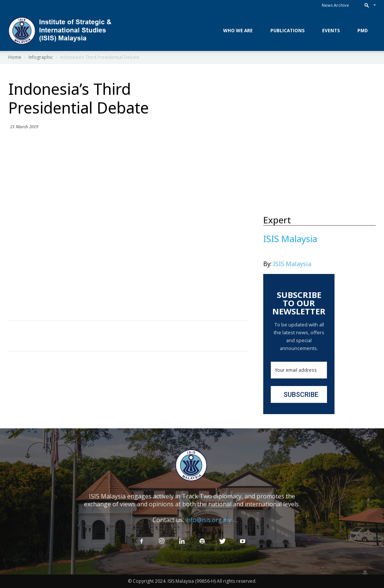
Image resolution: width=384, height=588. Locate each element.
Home (15, 57)
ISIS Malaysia (292, 264)
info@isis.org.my (208, 520)
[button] (368, 5)
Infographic (41, 57)
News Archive (335, 5)
